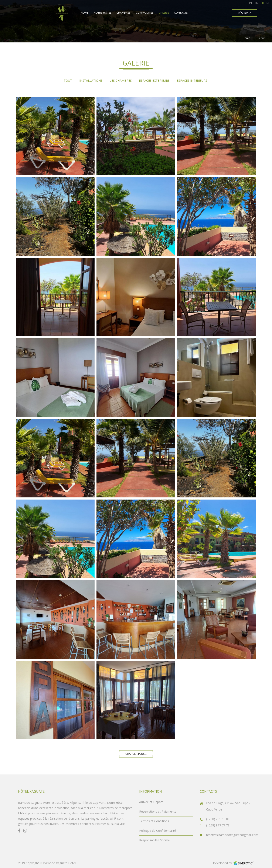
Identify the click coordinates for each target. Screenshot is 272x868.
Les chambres (121, 80)
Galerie (164, 13)
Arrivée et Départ (151, 802)
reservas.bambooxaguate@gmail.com (232, 835)
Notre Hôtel (103, 13)
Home (85, 13)
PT (251, 3)
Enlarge (55, 136)
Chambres (124, 13)
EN (257, 3)
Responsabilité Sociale (154, 840)
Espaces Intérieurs (192, 80)
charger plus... (136, 754)
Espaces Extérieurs (154, 80)
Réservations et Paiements (158, 811)
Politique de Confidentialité (158, 831)
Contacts (181, 13)
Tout (68, 80)
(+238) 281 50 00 (218, 819)
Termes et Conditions (154, 821)
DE (268, 3)
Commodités (145, 13)
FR (262, 3)
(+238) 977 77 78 (218, 825)
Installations (91, 80)
